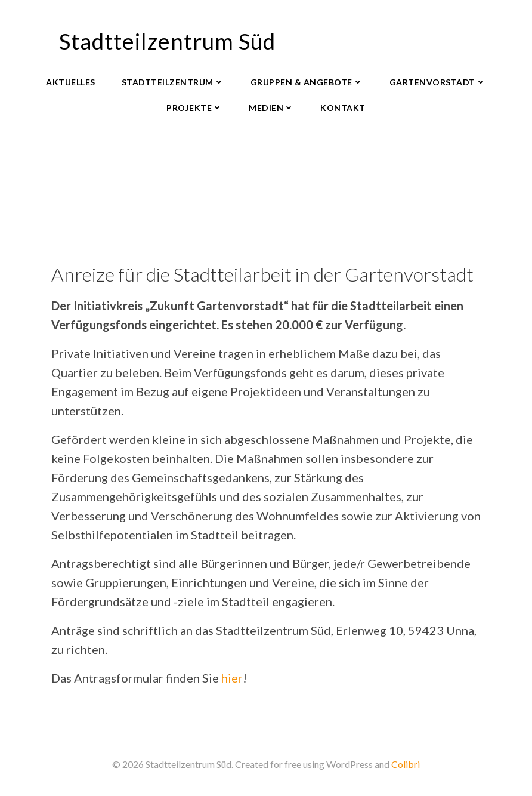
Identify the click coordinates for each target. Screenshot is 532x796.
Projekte (194, 108)
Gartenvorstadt (438, 82)
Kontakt (343, 108)
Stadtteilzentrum (173, 82)
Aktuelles (71, 82)
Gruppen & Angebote (307, 82)
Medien (271, 108)
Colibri (406, 764)
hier (232, 678)
